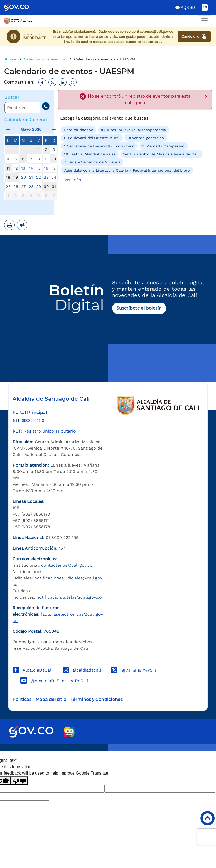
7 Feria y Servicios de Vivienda (92, 162)
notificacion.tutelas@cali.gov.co (69, 597)
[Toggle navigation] (205, 21)
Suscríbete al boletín (139, 308)
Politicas (22, 699)
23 (46, 177)
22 (39, 177)
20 (23, 177)
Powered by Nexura (197, 748)
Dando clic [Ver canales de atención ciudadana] (194, 36)
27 (23, 187)
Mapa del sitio (51, 699)
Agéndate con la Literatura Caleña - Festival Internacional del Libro (127, 170)
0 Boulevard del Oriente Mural (92, 138)
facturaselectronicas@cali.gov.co (58, 614)
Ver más (73, 180)
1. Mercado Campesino (163, 146)
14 (31, 168)
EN (205, 7)
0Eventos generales (146, 138)
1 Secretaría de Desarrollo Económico (99, 146)
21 (31, 177)
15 (39, 168)
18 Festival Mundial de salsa (90, 154)
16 (46, 168)
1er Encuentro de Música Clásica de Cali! (161, 154)
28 (31, 187)
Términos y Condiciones (97, 699)
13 (23, 168)
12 (16, 168)
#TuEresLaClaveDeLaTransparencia (134, 130)
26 (16, 187)
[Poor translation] (19, 781)
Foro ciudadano (79, 130)
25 (8, 187)
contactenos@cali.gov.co (67, 565)
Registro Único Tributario (50, 431)
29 (39, 187)
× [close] (206, 97)
